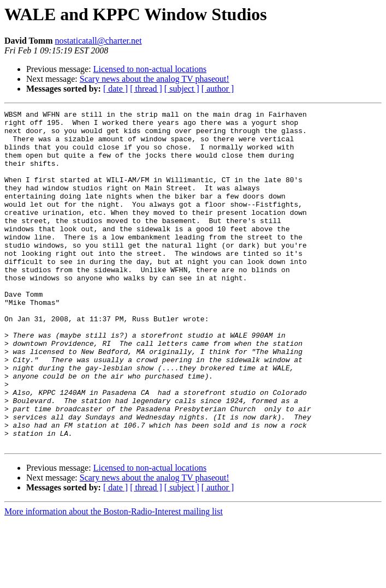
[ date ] (115, 89)
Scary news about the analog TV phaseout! (155, 79)
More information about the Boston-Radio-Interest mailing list (114, 578)
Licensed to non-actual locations (150, 69)
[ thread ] (146, 89)
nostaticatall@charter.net (98, 41)
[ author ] (218, 89)
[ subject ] (182, 89)
